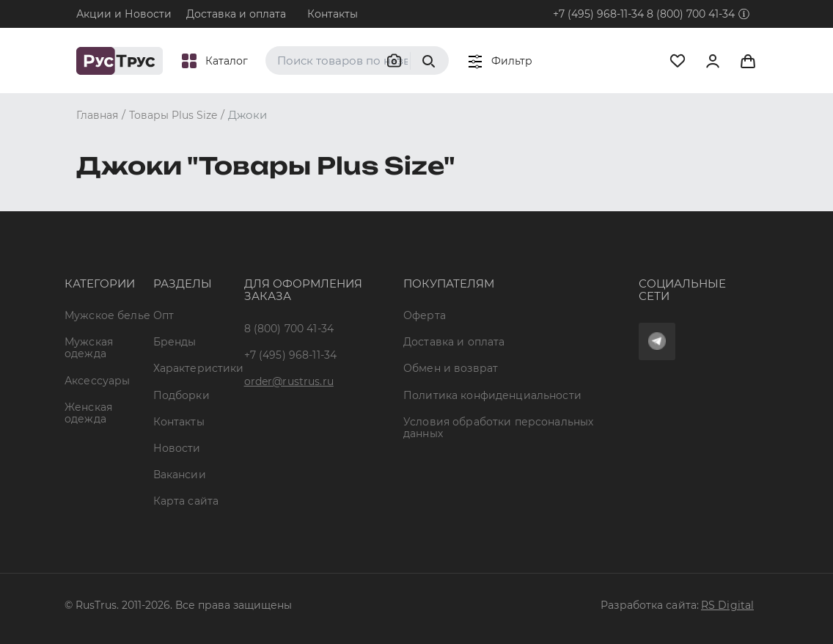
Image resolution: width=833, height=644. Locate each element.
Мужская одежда (89, 348)
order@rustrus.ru (289, 381)
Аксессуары (97, 381)
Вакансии (180, 475)
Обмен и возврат (451, 368)
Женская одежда (88, 413)
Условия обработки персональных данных (498, 428)
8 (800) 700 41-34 (691, 14)
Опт (164, 315)
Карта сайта (186, 501)
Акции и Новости (124, 14)
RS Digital (727, 605)
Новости (177, 448)
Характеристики (199, 368)
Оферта (425, 315)
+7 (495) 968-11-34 (598, 14)
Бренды (175, 342)
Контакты (333, 14)
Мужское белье (107, 315)
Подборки (181, 395)
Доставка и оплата (236, 14)
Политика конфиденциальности (492, 395)
